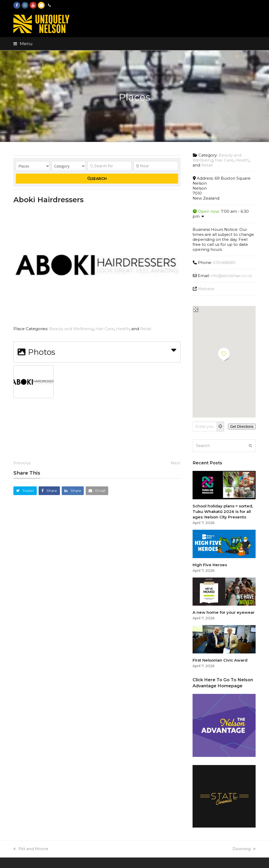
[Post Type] (33, 166)
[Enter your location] (205, 427)
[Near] (156, 166)
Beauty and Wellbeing (71, 329)
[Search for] (110, 166)
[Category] (69, 166)
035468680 (224, 263)
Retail (146, 329)
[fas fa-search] (97, 179)
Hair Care (105, 329)
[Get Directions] (242, 427)
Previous (22, 463)
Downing (244, 849)
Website (206, 289)
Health (123, 329)
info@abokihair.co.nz (231, 276)
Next (176, 463)
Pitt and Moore (31, 849)
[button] (23, 44)
